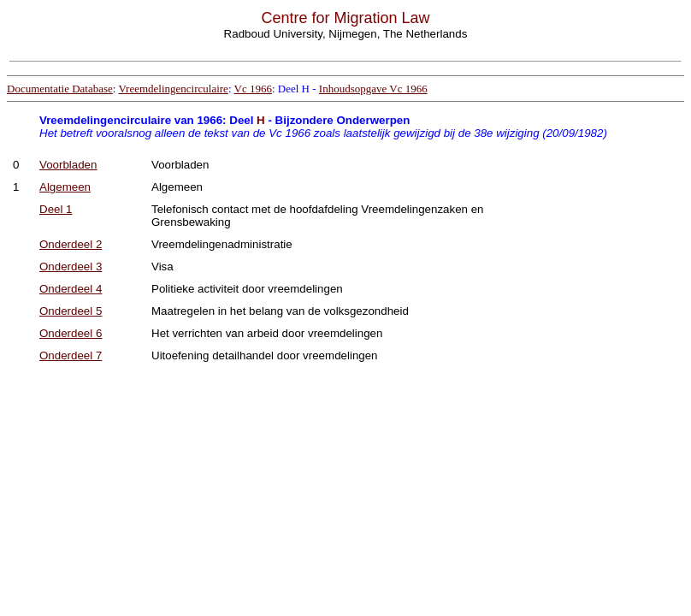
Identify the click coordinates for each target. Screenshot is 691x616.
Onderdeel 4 (71, 289)
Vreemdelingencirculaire (173, 89)
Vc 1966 (253, 89)
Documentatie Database (60, 89)
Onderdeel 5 (71, 311)
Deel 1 (56, 209)
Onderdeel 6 (71, 333)
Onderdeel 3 (71, 267)
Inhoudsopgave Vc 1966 (373, 89)
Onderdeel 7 (71, 355)
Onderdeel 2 (71, 244)
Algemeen (65, 187)
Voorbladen (68, 165)
